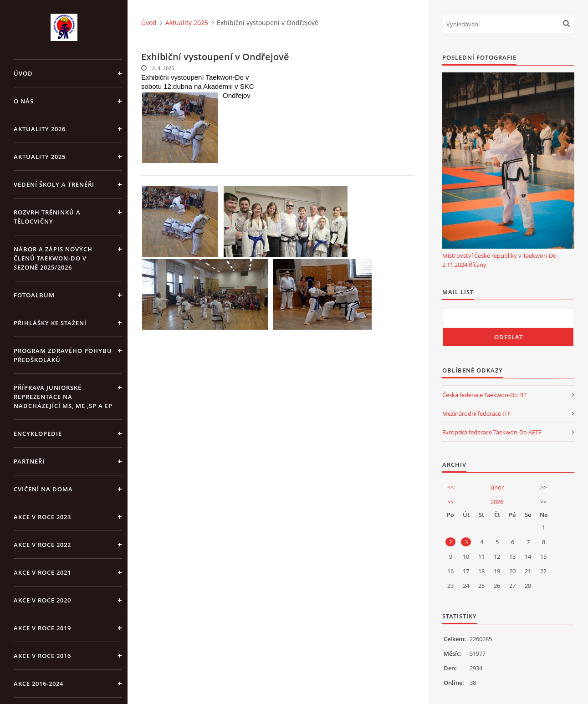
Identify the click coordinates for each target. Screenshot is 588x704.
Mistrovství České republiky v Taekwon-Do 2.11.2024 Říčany (499, 260)
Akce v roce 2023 (42, 517)
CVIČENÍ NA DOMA (43, 489)
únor (497, 487)
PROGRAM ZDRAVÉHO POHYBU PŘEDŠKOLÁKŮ (63, 355)
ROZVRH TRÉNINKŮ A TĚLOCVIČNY (47, 217)
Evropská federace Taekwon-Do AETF (492, 432)
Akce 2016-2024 (38, 684)
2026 (497, 502)
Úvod (23, 73)
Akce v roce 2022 (42, 545)
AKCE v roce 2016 (42, 656)
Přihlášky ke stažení (50, 323)
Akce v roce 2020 (42, 600)
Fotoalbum (34, 295)
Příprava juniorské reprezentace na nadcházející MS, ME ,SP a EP (63, 397)
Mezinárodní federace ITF (476, 413)
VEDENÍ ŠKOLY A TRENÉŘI (54, 184)
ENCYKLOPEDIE (38, 434)
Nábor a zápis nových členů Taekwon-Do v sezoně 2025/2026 (53, 258)
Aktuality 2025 (40, 157)
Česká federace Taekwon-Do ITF (485, 395)
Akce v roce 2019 (42, 628)
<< (450, 487)
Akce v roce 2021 (42, 572)
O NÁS (24, 101)
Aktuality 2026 (40, 129)
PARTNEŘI (29, 461)
